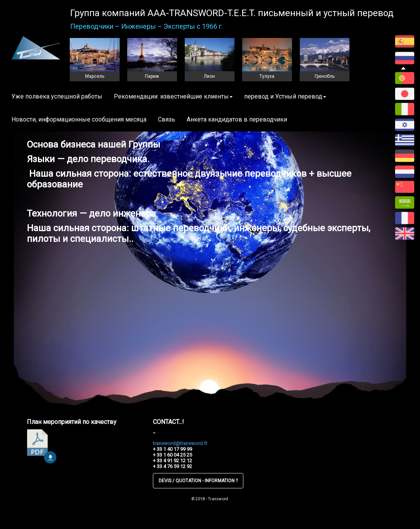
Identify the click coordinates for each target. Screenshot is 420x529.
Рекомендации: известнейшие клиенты (173, 96)
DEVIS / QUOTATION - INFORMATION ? (198, 481)
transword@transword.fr (180, 443)
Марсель (95, 76)
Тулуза (267, 76)
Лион (209, 76)
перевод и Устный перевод (285, 96)
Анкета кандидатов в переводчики (237, 119)
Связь (167, 119)
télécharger (42, 446)
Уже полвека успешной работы (57, 96)
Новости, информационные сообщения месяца (79, 119)
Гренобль (325, 76)
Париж (152, 76)
